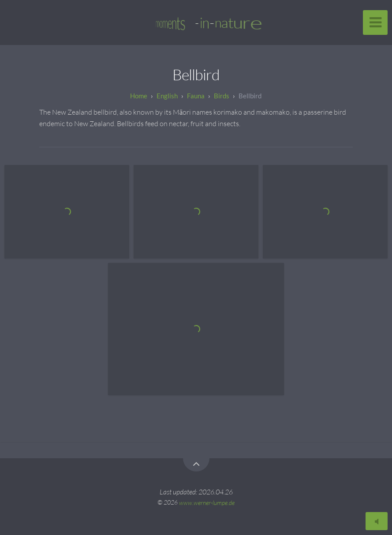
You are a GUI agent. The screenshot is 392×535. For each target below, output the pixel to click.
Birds (222, 96)
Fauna (196, 96)
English (167, 96)
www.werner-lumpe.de (207, 502)
